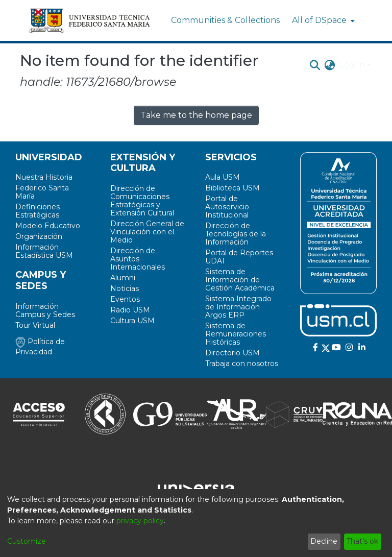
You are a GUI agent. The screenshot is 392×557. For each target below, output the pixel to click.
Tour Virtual (35, 325)
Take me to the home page (196, 115)
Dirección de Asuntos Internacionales (138, 259)
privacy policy (140, 521)
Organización (39, 236)
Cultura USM (132, 321)
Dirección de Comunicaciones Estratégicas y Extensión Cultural (142, 201)
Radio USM (130, 310)
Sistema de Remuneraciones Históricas (236, 334)
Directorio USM (232, 353)
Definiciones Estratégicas (38, 211)
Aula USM (223, 177)
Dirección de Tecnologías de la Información (236, 234)
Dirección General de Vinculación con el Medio (147, 232)
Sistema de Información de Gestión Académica (240, 280)
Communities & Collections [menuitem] (225, 20)
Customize (27, 541)
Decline (324, 541)
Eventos (125, 299)
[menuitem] (322, 20)
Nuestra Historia (44, 177)
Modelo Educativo (48, 226)
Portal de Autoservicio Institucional (227, 207)
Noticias (125, 288)
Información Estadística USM (44, 251)
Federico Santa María (42, 192)
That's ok (362, 541)
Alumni (123, 278)
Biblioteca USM (232, 188)
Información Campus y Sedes (45, 310)
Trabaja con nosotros (242, 364)
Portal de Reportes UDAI (239, 257)
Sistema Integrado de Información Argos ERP (238, 307)
